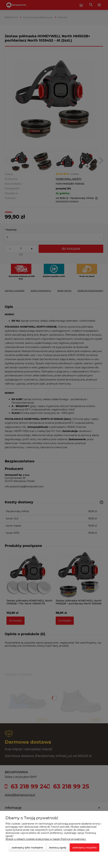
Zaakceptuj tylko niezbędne (27, 847)
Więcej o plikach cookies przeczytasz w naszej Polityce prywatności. (46, 839)
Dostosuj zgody (58, 847)
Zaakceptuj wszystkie (84, 847)
